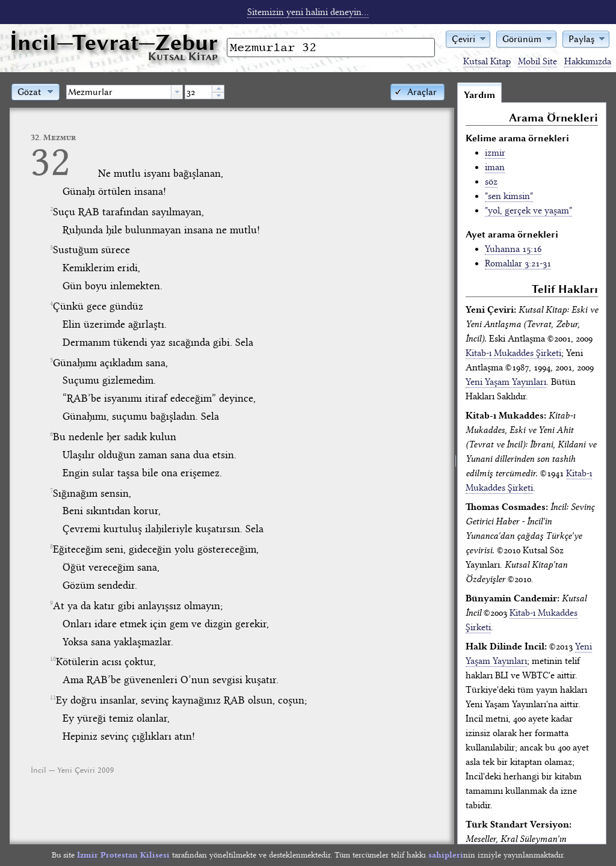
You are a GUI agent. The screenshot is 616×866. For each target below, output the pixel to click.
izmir (495, 153)
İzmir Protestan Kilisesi (123, 855)
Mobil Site (537, 61)
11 (53, 698)
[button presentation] (177, 92)
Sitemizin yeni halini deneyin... (308, 12)
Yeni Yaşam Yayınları (506, 382)
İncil (114, 42)
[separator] (456, 463)
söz (491, 182)
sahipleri (446, 855)
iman (495, 167)
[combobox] (125, 92)
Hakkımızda (588, 61)
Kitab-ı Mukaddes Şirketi (513, 353)
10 (53, 659)
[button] (468, 38)
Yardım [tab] (479, 95)
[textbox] (119, 92)
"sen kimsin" (509, 196)
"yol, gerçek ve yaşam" (528, 210)
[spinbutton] (199, 92)
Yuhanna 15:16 (513, 249)
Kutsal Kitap (487, 61)
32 (51, 161)
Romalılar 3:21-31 (518, 263)
